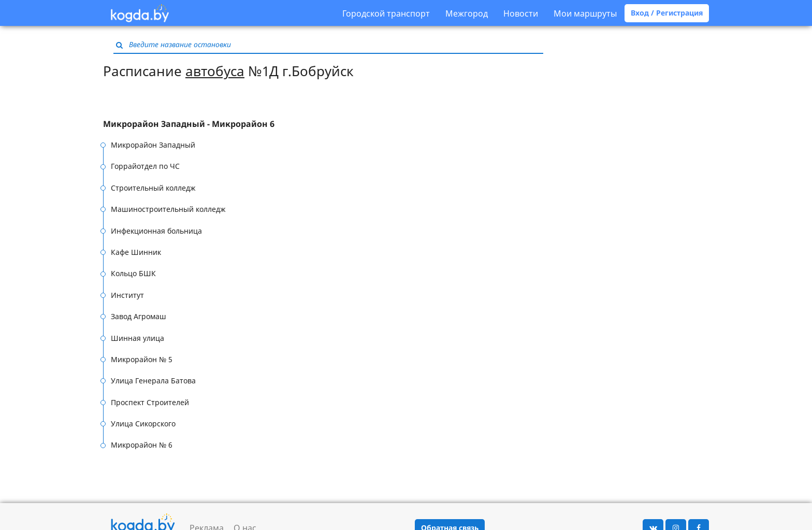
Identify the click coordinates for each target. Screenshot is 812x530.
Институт (127, 295)
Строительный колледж (153, 188)
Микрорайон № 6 (142, 445)
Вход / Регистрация (667, 13)
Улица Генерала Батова (153, 381)
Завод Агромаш (139, 316)
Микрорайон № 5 (142, 359)
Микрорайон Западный (153, 145)
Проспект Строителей (150, 402)
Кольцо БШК (133, 273)
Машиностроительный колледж (168, 209)
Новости (521, 13)
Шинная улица (137, 338)
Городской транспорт (386, 13)
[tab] (216, 124)
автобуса (215, 71)
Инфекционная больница (156, 231)
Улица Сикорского (143, 424)
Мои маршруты (585, 13)
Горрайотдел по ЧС (145, 166)
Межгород (467, 13)
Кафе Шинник (136, 252)
